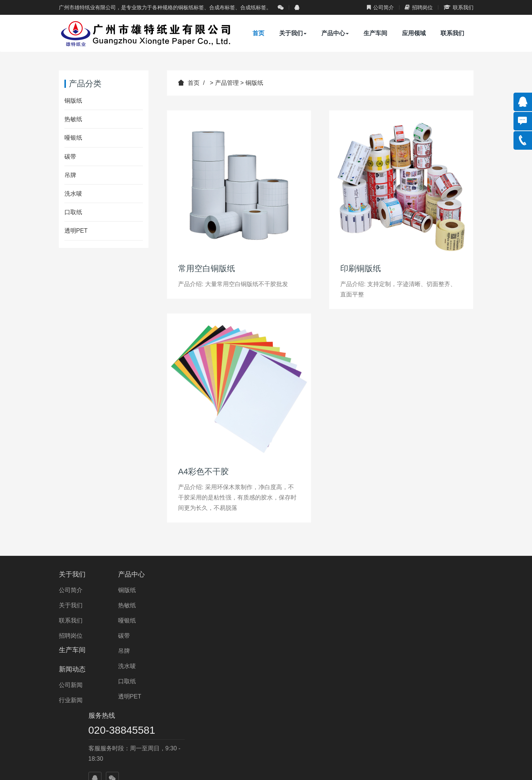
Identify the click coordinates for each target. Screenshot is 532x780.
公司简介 (380, 7)
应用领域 (414, 33)
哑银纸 (73, 138)
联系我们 (459, 7)
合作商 (284, 730)
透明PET (76, 231)
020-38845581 (411, 590)
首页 (258, 33)
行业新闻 (287, 605)
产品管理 (227, 83)
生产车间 (375, 33)
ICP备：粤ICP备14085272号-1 (270, 767)
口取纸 (73, 212)
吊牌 (70, 175)
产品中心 (335, 33)
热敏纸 (73, 119)
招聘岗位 (419, 7)
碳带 (70, 157)
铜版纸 (254, 83)
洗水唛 (73, 194)
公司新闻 (287, 590)
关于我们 (293, 33)
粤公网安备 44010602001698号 (359, 767)
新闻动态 (289, 574)
